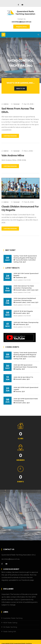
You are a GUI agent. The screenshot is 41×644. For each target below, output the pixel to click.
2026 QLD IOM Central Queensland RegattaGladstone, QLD (26, 275)
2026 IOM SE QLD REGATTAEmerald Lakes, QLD (23, 378)
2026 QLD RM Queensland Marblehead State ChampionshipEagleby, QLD (25, 367)
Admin (6, 104)
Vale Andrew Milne (13, 155)
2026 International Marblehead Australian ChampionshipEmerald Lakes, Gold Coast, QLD (26, 300)
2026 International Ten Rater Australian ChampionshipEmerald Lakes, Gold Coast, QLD (26, 288)
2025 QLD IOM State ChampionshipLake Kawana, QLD (26, 323)
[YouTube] (6, 564)
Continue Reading (10, 136)
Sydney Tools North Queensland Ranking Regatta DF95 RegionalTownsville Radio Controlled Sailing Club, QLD (25, 259)
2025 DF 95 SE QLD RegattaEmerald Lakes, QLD (23, 312)
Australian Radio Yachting (13, 618)
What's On (20, 88)
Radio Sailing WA (10, 631)
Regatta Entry (22, 27)
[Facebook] (2, 564)
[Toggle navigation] (3, 35)
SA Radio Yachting (10, 627)
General (16, 104)
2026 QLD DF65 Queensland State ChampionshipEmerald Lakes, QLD (26, 401)
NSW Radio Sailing (10, 623)
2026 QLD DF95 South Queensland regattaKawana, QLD (26, 389)
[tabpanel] (20, 60)
